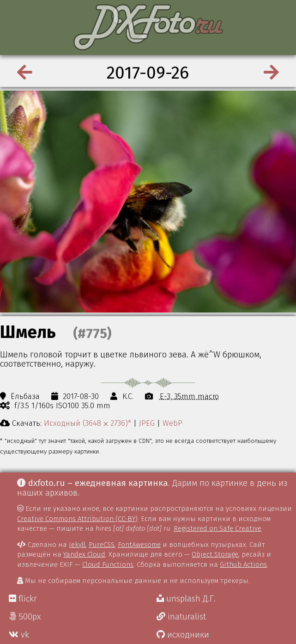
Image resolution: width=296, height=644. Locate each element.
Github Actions (243, 564)
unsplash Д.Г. (186, 599)
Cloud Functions (108, 564)
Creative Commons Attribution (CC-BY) (77, 519)
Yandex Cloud (84, 554)
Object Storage (215, 554)
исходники (183, 635)
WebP (172, 423)
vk (19, 635)
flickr (23, 599)
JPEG (147, 423)
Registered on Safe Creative (217, 528)
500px (25, 617)
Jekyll (77, 545)
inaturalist (181, 617)
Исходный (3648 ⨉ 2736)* (88, 423)
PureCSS (102, 545)
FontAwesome (139, 545)
